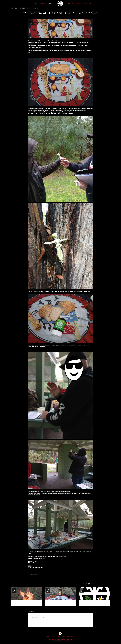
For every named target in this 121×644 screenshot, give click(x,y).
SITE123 (59, 641)
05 (14, 590)
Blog (16, 8)
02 (82, 590)
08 (48, 590)
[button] (91, 3)
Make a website (66, 641)
